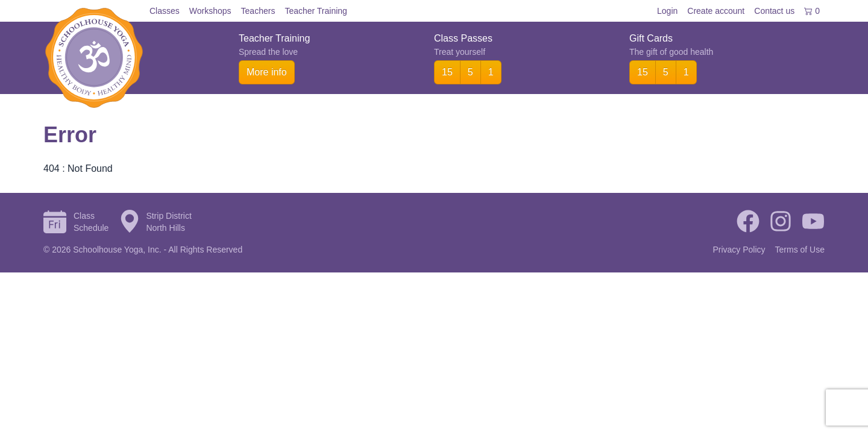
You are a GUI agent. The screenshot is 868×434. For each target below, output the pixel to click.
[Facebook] (748, 222)
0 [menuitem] (812, 11)
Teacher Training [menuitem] (316, 11)
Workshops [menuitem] (210, 11)
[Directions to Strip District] (130, 222)
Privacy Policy (739, 250)
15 (447, 72)
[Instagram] (781, 222)
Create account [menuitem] (716, 11)
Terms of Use (800, 250)
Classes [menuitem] (165, 11)
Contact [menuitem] (774, 11)
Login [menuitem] (667, 11)
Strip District (168, 216)
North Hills (165, 228)
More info (267, 72)
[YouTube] (813, 222)
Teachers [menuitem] (258, 11)
